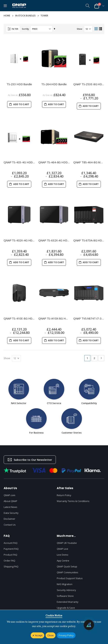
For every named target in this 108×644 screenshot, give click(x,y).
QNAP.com (9, 495)
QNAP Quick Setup (67, 566)
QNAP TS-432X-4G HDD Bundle (19, 240)
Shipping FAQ (11, 566)
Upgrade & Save (66, 608)
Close (51, 635)
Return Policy (64, 495)
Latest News (10, 507)
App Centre (63, 561)
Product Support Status (70, 578)
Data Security (11, 513)
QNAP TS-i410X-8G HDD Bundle (54, 318)
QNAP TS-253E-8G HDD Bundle (89, 84)
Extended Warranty (68, 602)
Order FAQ (9, 561)
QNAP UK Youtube (67, 543)
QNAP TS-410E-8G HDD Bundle (19, 318)
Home (7, 16)
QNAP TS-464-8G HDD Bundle (54, 162)
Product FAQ (10, 555)
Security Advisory (66, 590)
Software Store (65, 596)
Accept (38, 635)
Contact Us (10, 525)
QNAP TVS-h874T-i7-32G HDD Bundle (89, 318)
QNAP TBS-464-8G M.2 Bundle (89, 162)
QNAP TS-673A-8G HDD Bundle (89, 240)
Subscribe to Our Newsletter (30, 460)
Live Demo (63, 555)
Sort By (25, 29)
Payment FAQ (11, 549)
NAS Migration (65, 584)
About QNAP (10, 501)
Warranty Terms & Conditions (73, 501)
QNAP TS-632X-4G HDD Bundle (54, 240)
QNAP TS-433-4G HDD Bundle (19, 162)
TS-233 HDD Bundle (19, 84)
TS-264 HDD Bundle (54, 84)
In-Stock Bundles (25, 16)
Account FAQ (11, 543)
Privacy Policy (66, 635)
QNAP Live (62, 549)
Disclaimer (9, 519)
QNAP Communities (67, 572)
